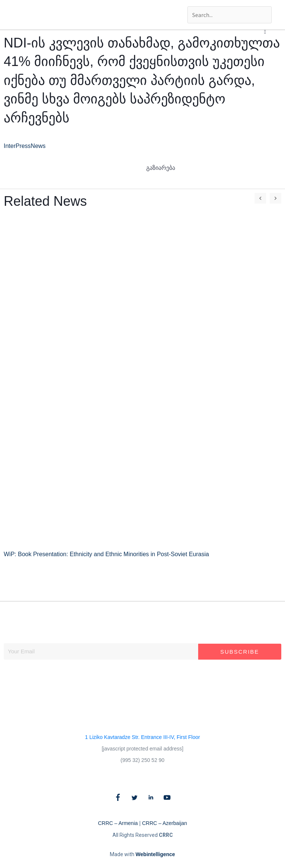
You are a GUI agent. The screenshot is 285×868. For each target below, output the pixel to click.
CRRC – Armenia (118, 823)
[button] (265, 32)
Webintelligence (155, 854)
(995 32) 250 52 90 (142, 760)
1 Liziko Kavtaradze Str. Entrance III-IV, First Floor (142, 737)
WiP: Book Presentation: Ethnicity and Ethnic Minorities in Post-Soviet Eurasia (106, 554)
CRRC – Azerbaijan (165, 823)
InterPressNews (25, 146)
